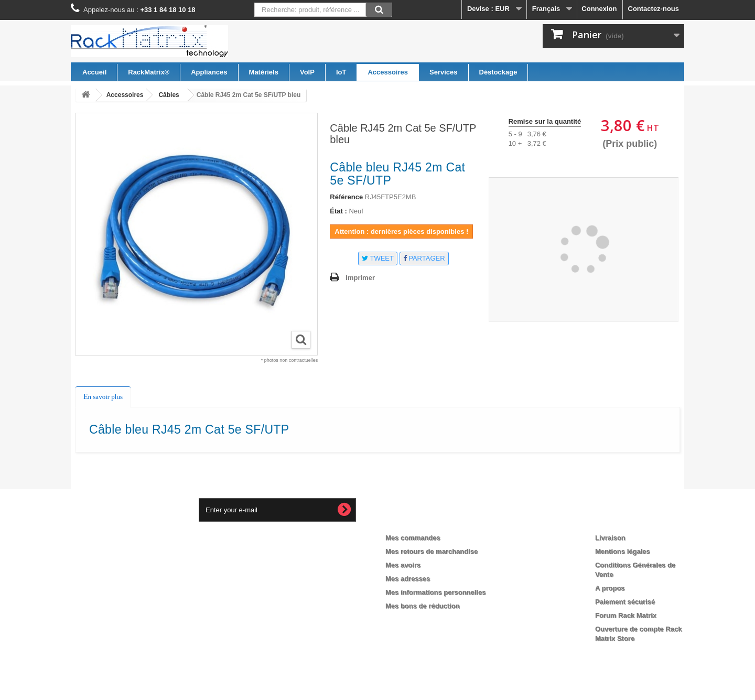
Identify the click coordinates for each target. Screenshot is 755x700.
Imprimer (360, 278)
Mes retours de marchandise (432, 551)
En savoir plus (103, 397)
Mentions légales (623, 551)
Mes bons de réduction (423, 606)
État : (338, 211)
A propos (610, 588)
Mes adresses (408, 579)
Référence (346, 197)
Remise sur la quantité (545, 121)
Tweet (378, 258)
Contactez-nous (654, 9)
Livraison (610, 538)
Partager (424, 258)
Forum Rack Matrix (626, 615)
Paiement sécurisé (625, 602)
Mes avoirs (403, 565)
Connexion (599, 9)
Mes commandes (413, 538)
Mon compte (415, 521)
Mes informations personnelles (435, 592)
